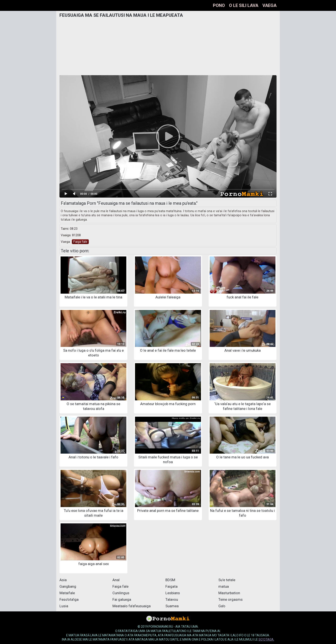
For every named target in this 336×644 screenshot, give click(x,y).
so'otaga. (266, 639)
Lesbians (173, 593)
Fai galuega (122, 599)
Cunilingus (121, 593)
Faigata (171, 586)
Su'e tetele (227, 580)
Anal (116, 580)
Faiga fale (80, 242)
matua (224, 586)
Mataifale (67, 593)
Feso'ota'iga (69, 599)
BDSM (170, 580)
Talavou (172, 599)
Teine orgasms (231, 599)
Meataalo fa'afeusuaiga (132, 606)
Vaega (269, 5)
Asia (63, 580)
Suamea (172, 606)
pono (219, 5)
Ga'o (222, 606)
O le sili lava (244, 5)
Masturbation (229, 593)
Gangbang (68, 586)
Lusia (64, 606)
